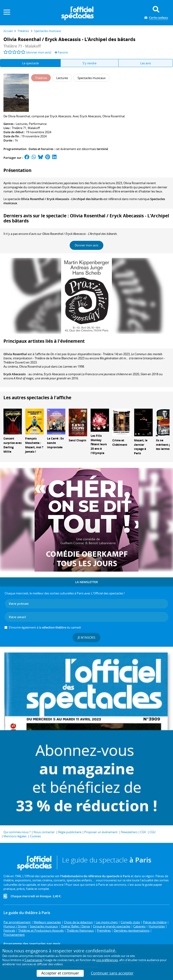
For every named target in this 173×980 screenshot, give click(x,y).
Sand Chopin (78, 440)
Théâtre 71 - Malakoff (22, 46)
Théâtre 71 (19, 128)
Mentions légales (15, 836)
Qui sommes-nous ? (17, 832)
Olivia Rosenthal (15, 354)
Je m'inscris (86, 638)
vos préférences (107, 960)
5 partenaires (33, 960)
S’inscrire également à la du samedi (45, 627)
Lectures (22, 124)
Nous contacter (44, 832)
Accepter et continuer (60, 973)
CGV (143, 832)
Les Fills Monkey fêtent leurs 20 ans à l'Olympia (99, 444)
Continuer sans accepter (112, 973)
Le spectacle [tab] (30, 63)
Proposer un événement (101, 832)
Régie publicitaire (70, 832)
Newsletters (129, 832)
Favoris (61, 52)
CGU (152, 832)
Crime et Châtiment (120, 443)
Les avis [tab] (146, 63)
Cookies (35, 836)
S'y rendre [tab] (89, 63)
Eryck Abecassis (15, 374)
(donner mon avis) (39, 52)
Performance (38, 124)
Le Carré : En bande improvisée (55, 443)
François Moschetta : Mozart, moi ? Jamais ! (34, 445)
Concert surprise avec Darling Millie (13, 445)
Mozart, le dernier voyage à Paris (141, 447)
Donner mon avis (86, 245)
